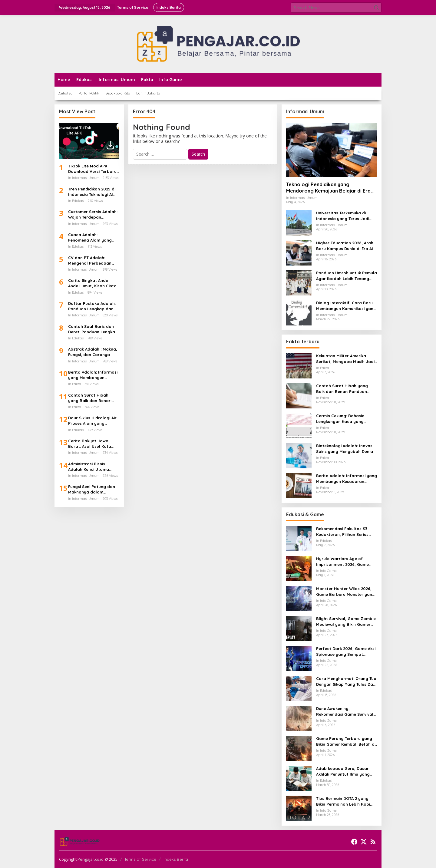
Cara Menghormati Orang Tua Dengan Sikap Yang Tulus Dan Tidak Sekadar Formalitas (346, 681)
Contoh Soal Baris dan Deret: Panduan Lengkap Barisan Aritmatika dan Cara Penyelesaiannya (93, 329)
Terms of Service (140, 859)
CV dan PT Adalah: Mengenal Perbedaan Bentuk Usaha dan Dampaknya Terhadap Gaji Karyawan (91, 261)
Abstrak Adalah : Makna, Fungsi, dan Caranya (93, 352)
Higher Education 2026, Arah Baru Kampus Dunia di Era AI (345, 246)
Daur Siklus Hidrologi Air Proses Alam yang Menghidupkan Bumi (92, 421)
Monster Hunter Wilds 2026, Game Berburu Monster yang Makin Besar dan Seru (345, 591)
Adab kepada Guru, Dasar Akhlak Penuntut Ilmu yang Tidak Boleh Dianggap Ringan (346, 771)
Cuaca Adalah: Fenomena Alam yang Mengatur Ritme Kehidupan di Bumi (90, 238)
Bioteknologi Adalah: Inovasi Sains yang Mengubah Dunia (345, 448)
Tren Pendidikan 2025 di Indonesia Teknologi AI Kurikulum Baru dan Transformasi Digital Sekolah (92, 192)
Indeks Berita (176, 859)
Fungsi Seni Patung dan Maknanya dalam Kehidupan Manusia (92, 489)
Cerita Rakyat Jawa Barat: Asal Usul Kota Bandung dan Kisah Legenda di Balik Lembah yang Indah (93, 444)
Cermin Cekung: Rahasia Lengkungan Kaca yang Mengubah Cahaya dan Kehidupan (340, 419)
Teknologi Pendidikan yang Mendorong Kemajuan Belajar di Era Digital (328, 188)
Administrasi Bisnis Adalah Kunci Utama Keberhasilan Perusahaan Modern (89, 467)
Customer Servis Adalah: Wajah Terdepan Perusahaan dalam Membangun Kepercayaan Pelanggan (93, 215)
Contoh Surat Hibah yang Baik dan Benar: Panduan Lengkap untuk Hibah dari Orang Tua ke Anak (93, 398)
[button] (376, 8)
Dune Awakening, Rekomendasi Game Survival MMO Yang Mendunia (345, 711)
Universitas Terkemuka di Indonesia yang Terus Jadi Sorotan (343, 216)
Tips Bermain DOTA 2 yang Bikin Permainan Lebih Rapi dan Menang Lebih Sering (343, 801)
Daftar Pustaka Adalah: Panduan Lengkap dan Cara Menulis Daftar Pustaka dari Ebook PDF (92, 306)
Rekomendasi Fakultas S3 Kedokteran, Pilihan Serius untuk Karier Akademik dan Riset (343, 531)
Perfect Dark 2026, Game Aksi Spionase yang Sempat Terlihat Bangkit (346, 651)
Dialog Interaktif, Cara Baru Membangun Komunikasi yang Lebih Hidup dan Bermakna (346, 306)
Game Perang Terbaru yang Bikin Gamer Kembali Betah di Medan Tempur (346, 741)
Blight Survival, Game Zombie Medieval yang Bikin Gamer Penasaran (346, 621)
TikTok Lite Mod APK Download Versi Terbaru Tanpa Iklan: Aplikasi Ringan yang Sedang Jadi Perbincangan (92, 169)
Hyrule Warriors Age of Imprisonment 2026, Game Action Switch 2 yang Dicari (343, 561)
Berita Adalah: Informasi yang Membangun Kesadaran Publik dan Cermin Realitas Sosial (93, 375)
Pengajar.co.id (91, 859)
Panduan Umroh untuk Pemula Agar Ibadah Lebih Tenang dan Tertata (347, 276)
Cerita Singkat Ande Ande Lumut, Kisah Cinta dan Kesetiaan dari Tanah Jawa (92, 283)
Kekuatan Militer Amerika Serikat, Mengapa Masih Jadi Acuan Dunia (345, 359)
